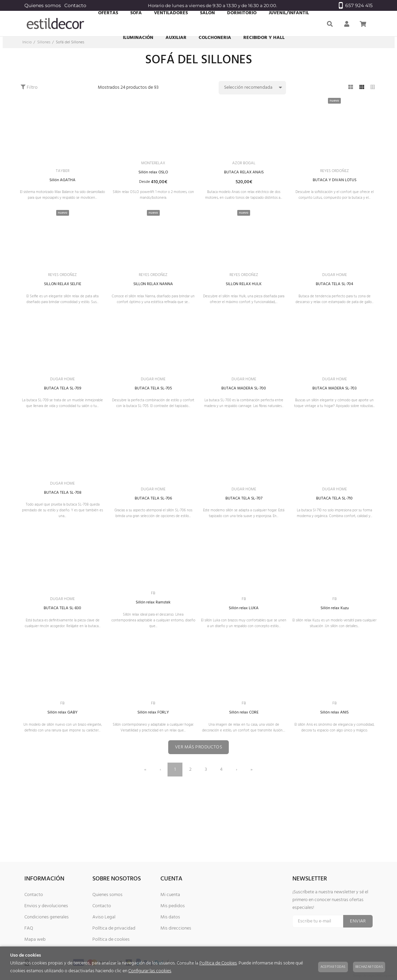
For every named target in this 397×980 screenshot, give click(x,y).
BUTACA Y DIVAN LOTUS (334, 182)
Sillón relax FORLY (153, 756)
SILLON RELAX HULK (244, 297)
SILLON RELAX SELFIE (62, 297)
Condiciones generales (47, 917)
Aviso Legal (104, 917)
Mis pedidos (173, 906)
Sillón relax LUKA (244, 642)
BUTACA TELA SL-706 (153, 527)
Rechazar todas (369, 967)
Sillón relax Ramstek (153, 642)
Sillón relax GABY (62, 756)
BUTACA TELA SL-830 (63, 642)
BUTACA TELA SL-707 (244, 527)
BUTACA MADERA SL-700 (244, 412)
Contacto (75, 5)
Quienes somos (43, 5)
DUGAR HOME (334, 287)
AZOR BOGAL (244, 164)
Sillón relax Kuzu (335, 648)
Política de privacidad (114, 928)
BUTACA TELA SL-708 (62, 527)
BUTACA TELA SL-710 (334, 527)
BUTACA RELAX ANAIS (244, 174)
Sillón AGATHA (62, 182)
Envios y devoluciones (46, 906)
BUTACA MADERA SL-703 (334, 412)
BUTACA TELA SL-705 (153, 412)
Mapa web (35, 940)
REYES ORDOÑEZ (335, 173)
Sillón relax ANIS (335, 756)
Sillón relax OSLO (153, 180)
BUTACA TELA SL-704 (335, 297)
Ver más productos (198, 800)
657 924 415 (356, 5)
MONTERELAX (153, 171)
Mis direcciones (176, 928)
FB (153, 632)
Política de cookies (111, 940)
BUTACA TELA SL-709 (63, 412)
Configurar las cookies (150, 971)
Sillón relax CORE (244, 756)
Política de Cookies (218, 963)
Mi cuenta (170, 895)
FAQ (29, 928)
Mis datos (170, 917)
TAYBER (63, 173)
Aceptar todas (333, 967)
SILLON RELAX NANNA (153, 297)
